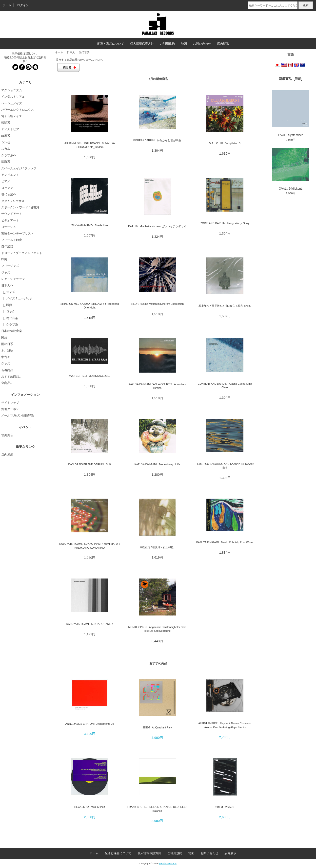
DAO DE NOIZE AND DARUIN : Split (90, 464)
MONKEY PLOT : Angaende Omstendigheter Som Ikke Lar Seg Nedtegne (157, 629)
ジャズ (6, 272)
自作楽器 (7, 246)
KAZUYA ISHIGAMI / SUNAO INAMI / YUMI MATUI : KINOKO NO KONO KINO (90, 546)
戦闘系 (6, 123)
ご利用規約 (167, 44)
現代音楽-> (9, 194)
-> (7, 286)
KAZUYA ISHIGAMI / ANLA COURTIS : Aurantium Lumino (157, 386)
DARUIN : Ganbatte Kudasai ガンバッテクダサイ (157, 226)
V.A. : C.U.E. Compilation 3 (225, 143)
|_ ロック (8, 311)
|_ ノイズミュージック (17, 298)
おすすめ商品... (11, 377)
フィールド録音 (12, 240)
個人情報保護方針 (142, 44)
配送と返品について (111, 44)
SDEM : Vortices (225, 807)
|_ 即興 (7, 305)
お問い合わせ (202, 44)
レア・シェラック (13, 279)
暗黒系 (6, 136)
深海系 (6, 162)
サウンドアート (12, 214)
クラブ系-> (9, 155)
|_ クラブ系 (10, 325)
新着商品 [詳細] (291, 79)
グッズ (6, 363)
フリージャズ (10, 266)
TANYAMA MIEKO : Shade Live (89, 225)
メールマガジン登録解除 (18, 416)
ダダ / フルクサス (13, 201)
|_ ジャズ (8, 292)
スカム (6, 149)
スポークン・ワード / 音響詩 (20, 207)
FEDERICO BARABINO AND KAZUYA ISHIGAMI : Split (225, 466)
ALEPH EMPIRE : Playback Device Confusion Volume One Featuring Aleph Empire (225, 725)
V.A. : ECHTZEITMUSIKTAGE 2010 (90, 376)
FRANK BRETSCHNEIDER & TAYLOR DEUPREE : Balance (157, 809)
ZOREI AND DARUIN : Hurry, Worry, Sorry (225, 223)
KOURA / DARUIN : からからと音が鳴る (157, 140)
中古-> (6, 357)
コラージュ (9, 227)
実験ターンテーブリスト (18, 234)
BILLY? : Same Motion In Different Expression (157, 304)
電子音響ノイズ (12, 116)
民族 (4, 338)
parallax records (168, 863)
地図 (184, 44)
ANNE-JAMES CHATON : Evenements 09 (90, 724)
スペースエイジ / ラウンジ (19, 168)
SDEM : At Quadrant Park (157, 727)
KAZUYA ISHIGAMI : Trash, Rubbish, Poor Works (225, 542)
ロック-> (7, 188)
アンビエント (10, 175)
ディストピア (10, 129)
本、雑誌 (7, 351)
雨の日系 (7, 344)
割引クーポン (10, 409)
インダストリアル (13, 97)
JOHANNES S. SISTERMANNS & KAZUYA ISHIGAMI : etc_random (90, 145)
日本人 (71, 52)
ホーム (7, 5)
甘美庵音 (7, 435)
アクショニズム (12, 90)
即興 (4, 259)
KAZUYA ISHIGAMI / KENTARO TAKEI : (90, 624)
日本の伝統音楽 (12, 331)
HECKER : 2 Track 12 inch (90, 807)
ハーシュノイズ (12, 103)
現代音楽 (84, 52)
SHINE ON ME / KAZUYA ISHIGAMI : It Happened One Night (90, 306)
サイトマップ (10, 403)
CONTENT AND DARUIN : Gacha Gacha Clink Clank (225, 386)
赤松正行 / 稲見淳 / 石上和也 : (157, 547)
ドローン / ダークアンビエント (22, 253)
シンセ (6, 142)
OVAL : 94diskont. (291, 169)
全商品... (7, 383)
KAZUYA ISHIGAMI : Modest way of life (157, 464)
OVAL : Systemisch (291, 113)
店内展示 (223, 44)
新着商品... (8, 370)
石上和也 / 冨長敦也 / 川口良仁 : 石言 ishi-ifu (225, 306)
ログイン (23, 5)
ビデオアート (10, 220)
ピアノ (6, 181)
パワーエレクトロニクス (18, 110)
